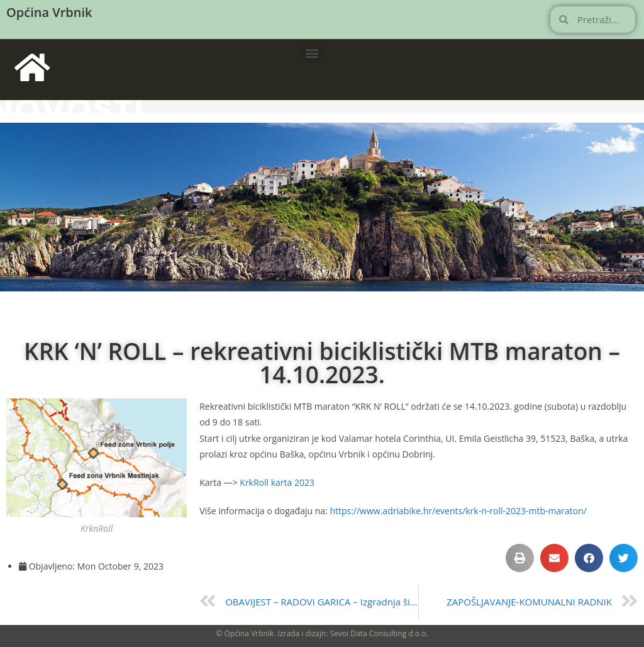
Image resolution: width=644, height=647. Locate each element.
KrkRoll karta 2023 (277, 482)
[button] (312, 53)
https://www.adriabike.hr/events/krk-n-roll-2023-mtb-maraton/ (458, 511)
